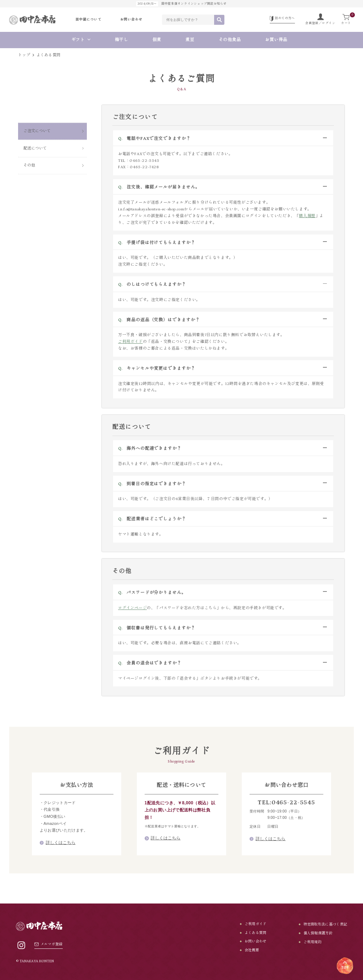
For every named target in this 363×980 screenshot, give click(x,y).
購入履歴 (307, 216)
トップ (24, 55)
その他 (29, 147)
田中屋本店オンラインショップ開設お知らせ (181, 4)
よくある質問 (256, 933)
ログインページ (132, 608)
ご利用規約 (313, 942)
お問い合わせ (131, 20)
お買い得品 (279, 40)
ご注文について (37, 113)
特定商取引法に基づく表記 (325, 924)
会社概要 (252, 950)
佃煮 (157, 40)
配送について (35, 130)
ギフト (78, 40)
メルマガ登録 (48, 944)
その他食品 (230, 40)
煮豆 (190, 40)
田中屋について (88, 20)
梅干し (122, 40)
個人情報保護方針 (318, 933)
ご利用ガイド (130, 342)
